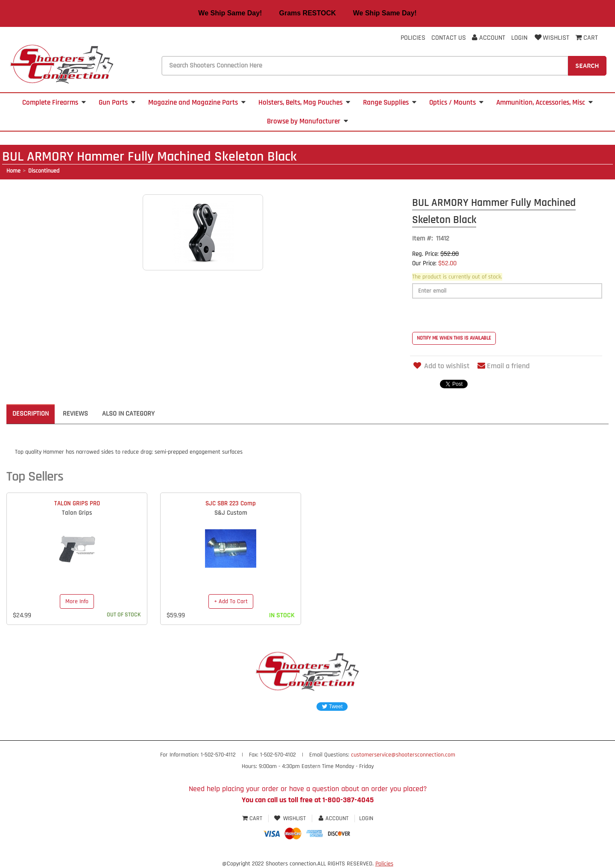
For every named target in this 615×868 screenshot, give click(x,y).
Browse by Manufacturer (307, 121)
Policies (413, 38)
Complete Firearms (54, 103)
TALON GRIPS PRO (77, 503)
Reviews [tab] (75, 414)
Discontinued (44, 171)
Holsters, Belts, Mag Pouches (304, 103)
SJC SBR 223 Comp (231, 503)
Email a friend (504, 366)
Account (489, 38)
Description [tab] (31, 414)
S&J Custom (231, 513)
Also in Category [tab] (128, 414)
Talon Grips (77, 513)
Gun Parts (117, 103)
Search (587, 65)
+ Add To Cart (231, 601)
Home (13, 171)
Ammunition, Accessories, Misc (545, 103)
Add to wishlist (441, 366)
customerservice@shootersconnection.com (403, 755)
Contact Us (449, 38)
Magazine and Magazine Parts (197, 103)
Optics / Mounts (456, 103)
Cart (253, 818)
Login (519, 38)
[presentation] (477, 315)
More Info (77, 601)
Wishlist (551, 38)
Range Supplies (390, 103)
